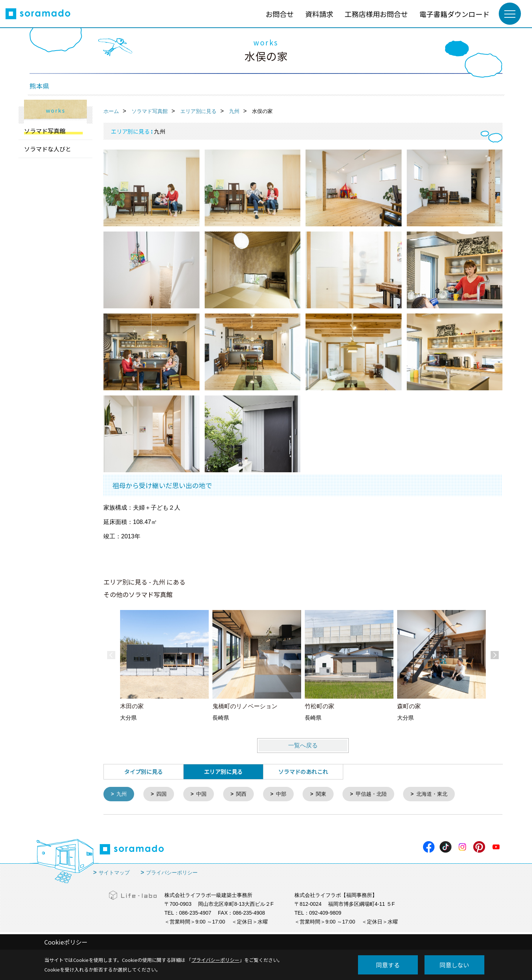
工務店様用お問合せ (376, 14)
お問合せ (280, 14)
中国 (204, 794)
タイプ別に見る (144, 772)
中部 (286, 794)
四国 (163, 794)
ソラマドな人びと (48, 149)
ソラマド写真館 (45, 131)
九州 (123, 794)
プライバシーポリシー (172, 873)
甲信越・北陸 (379, 794)
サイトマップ (114, 873)
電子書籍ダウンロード (454, 14)
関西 (245, 794)
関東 (327, 794)
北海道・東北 (443, 794)
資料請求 (319, 14)
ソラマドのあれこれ (303, 772)
